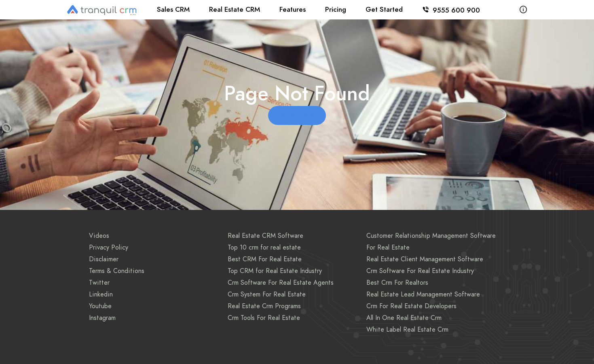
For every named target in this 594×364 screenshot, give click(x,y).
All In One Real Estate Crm (404, 318)
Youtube (100, 306)
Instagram (102, 318)
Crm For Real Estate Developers (411, 306)
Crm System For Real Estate (267, 294)
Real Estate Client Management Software (425, 259)
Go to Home (297, 116)
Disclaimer (104, 259)
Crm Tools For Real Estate (264, 318)
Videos (99, 236)
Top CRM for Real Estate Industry (275, 271)
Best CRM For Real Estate (265, 259)
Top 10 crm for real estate (264, 248)
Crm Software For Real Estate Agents (281, 283)
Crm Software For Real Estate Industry (420, 271)
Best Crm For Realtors (397, 283)
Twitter (99, 283)
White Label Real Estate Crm (407, 330)
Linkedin (101, 294)
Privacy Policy (109, 248)
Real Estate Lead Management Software (423, 294)
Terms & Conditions (117, 271)
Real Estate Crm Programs (264, 306)
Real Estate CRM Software (265, 236)
